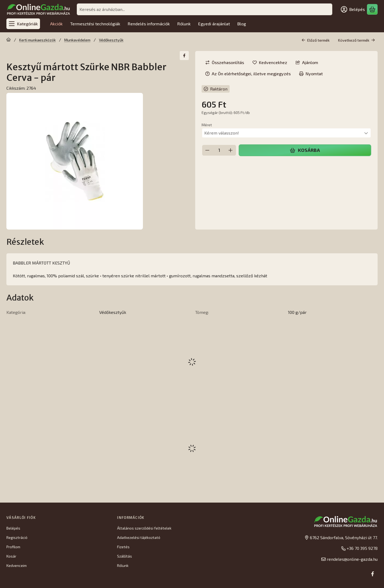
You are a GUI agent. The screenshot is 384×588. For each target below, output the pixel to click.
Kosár (11, 556)
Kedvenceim (17, 565)
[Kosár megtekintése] (372, 9)
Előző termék (316, 40)
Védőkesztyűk (111, 40)
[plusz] (231, 150)
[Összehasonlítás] (225, 62)
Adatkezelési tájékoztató (139, 537)
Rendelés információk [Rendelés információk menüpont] (149, 24)
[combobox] (205, 9)
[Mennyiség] (219, 150)
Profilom (13, 547)
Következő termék (357, 40)
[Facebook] (373, 574)
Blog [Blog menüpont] (242, 24)
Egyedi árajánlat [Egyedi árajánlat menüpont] (214, 24)
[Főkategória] (9, 40)
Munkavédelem (77, 40)
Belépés (13, 528)
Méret (207, 125)
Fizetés (123, 547)
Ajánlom (307, 62)
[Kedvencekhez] (270, 62)
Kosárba (305, 150)
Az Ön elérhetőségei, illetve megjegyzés (248, 74)
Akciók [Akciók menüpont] (56, 24)
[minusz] (207, 150)
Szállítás (125, 556)
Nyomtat (311, 74)
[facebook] (184, 56)
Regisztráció (17, 537)
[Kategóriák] (23, 24)
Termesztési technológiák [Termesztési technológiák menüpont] (95, 24)
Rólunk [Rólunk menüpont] (184, 24)
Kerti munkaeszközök (37, 40)
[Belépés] (353, 9)
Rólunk (123, 565)
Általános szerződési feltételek (144, 528)
